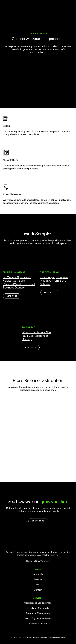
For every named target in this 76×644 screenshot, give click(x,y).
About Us (38, 574)
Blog (38, 584)
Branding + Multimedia (38, 608)
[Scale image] (10, 404)
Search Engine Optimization (38, 618)
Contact (38, 590)
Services (38, 579)
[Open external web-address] (19, 259)
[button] (12, 296)
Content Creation (38, 623)
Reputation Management (38, 613)
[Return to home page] (38, 545)
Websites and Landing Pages (38, 603)
